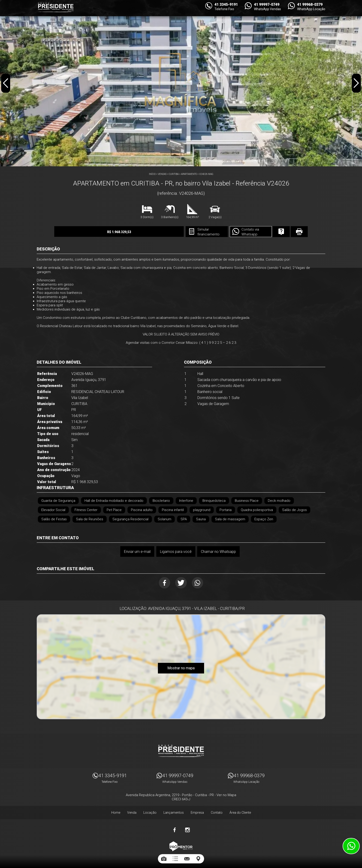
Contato (217, 811)
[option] (181, 83)
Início (152, 174)
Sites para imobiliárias (181, 854)
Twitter (181, 583)
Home (116, 811)
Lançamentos (174, 811)
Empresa (197, 811)
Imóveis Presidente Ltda (181, 749)
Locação (150, 811)
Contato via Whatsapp (237, 232)
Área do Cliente (240, 811)
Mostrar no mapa (181, 669)
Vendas (162, 174)
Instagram (187, 828)
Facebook (163, 583)
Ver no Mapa (226, 793)
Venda (132, 811)
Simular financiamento (194, 232)
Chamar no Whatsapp (219, 551)
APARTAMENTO (189, 174)
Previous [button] (6, 84)
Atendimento (351, 846)
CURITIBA (174, 174)
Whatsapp (199, 583)
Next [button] (356, 84)
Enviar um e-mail (137, 551)
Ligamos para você (176, 551)
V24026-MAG (206, 174)
